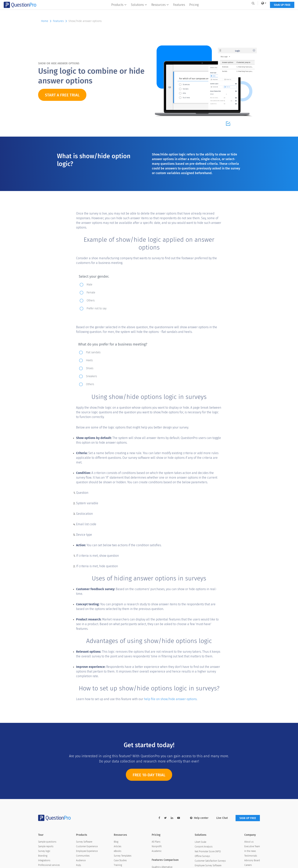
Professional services (49, 865)
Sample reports (46, 846)
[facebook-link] (159, 818)
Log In (255, 3)
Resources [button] (160, 11)
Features (179, 11)
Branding (43, 856)
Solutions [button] (139, 11)
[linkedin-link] (172, 818)
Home (46, 21)
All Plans (156, 842)
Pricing (194, 11)
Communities (83, 856)
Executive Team (252, 846)
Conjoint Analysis (204, 847)
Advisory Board (252, 860)
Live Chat (222, 818)
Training (118, 865)
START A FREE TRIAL (62, 95)
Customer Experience (87, 846)
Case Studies (120, 860)
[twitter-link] (165, 818)
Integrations (44, 860)
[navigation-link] (241, 3)
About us (249, 842)
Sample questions (47, 842)
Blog (116, 842)
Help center (199, 818)
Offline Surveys (202, 856)
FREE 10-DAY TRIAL (149, 779)
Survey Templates (123, 856)
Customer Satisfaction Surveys (210, 861)
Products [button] (119, 11)
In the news (250, 851)
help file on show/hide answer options (170, 699)
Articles (118, 846)
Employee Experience (87, 851)
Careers (248, 865)
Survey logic (44, 851)
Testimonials (251, 856)
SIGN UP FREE (248, 11)
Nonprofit (157, 846)
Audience (81, 860)
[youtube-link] (179, 818)
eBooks (118, 851)
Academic (157, 851)
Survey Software (84, 842)
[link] (230, 3)
